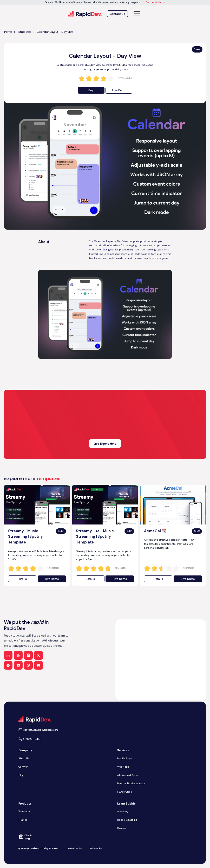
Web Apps (123, 767)
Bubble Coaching (127, 820)
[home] (85, 14)
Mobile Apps (125, 758)
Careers (122, 828)
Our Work (24, 767)
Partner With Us (155, 2)
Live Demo (119, 90)
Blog (21, 775)
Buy (91, 90)
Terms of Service (75, 848)
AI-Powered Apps (128, 775)
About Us (24, 758)
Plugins (23, 820)
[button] (136, 14)
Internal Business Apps (131, 783)
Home (8, 32)
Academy (123, 811)
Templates (24, 32)
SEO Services (125, 792)
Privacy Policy (96, 848)
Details (22, 579)
